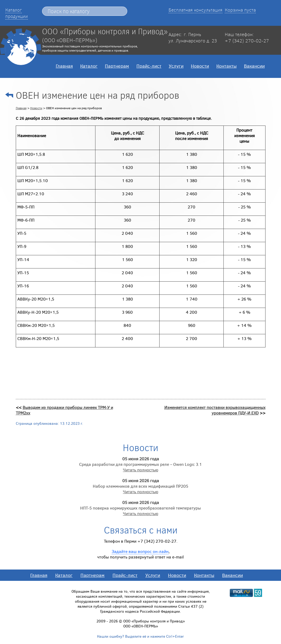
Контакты (226, 66)
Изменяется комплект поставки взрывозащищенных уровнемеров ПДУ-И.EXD (215, 410)
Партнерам (117, 66)
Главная (64, 66)
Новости (200, 66)
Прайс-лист (149, 66)
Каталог (89, 66)
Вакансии (254, 66)
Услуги (176, 66)
